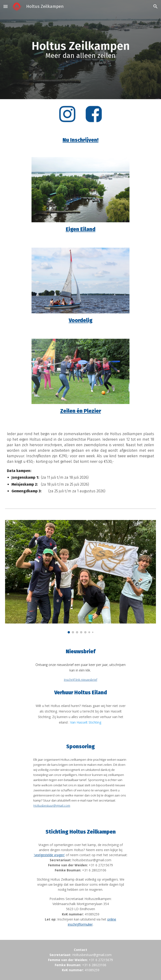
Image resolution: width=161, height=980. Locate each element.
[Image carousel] (80, 577)
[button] (6, 6)
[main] (80, 50)
